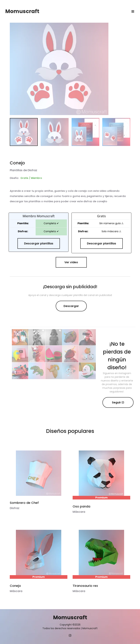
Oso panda (81, 506)
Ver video (71, 262)
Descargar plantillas (39, 243)
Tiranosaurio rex (85, 586)
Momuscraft (22, 11)
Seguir (118, 402)
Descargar (71, 306)
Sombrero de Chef (24, 503)
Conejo (15, 586)
